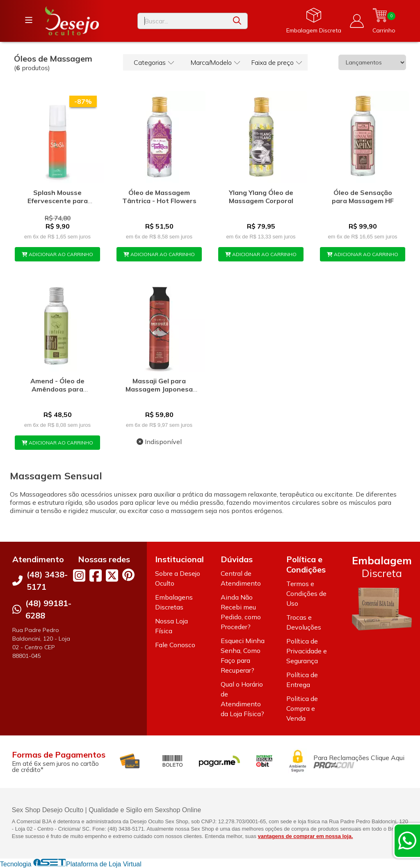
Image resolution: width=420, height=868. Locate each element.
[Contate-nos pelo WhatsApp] (407, 841)
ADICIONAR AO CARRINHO (57, 254)
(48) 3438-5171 (47, 581)
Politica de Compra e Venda (302, 708)
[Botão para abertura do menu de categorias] (29, 20)
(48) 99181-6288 (48, 609)
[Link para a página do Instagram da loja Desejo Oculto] (79, 575)
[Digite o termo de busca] (182, 21)
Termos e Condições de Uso (306, 593)
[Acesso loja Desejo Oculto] (357, 21)
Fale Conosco (175, 645)
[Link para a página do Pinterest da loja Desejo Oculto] (128, 575)
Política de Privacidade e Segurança (307, 651)
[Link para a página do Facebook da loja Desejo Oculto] (96, 575)
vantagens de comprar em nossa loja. (306, 836)
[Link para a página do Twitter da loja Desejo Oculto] (112, 575)
